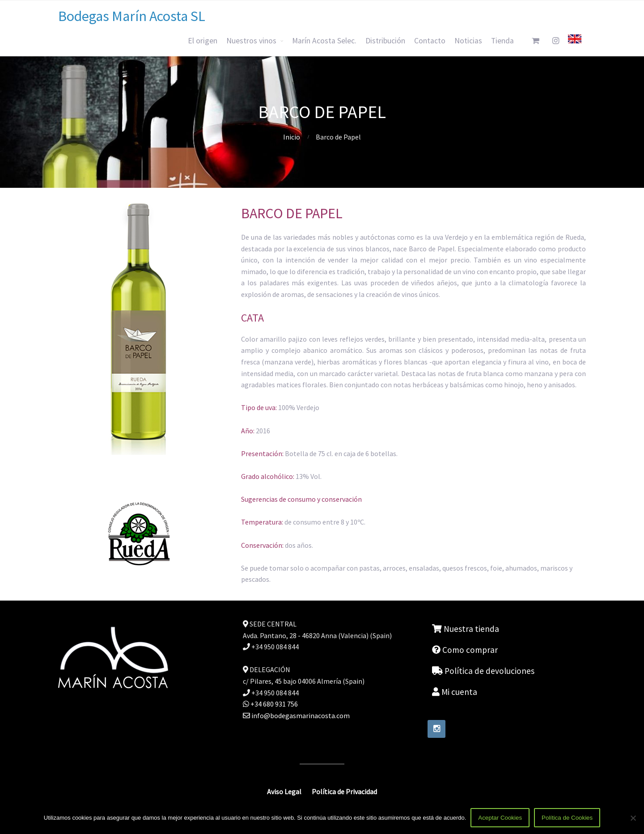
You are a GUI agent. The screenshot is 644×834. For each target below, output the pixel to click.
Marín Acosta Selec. (324, 41)
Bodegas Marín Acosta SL (132, 16)
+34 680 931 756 (273, 704)
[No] (633, 818)
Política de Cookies (567, 818)
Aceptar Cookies (500, 818)
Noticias (468, 41)
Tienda (502, 41)
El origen (203, 41)
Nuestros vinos (251, 41)
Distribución (385, 41)
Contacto (430, 41)
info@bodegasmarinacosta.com (301, 715)
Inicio (292, 137)
